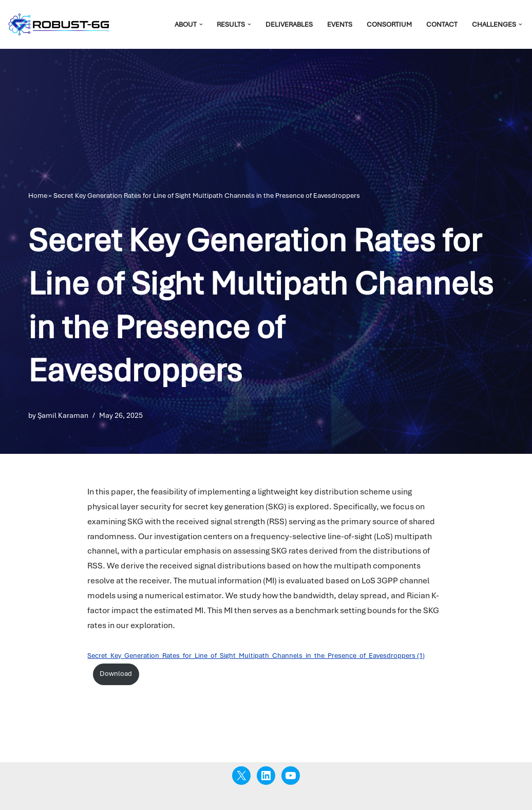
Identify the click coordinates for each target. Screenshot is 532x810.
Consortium (389, 24)
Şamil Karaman (63, 415)
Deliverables (289, 24)
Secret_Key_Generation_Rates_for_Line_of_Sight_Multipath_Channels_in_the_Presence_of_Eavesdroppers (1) (256, 656)
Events (340, 24)
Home (38, 196)
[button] (201, 24)
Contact (442, 24)
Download (116, 674)
